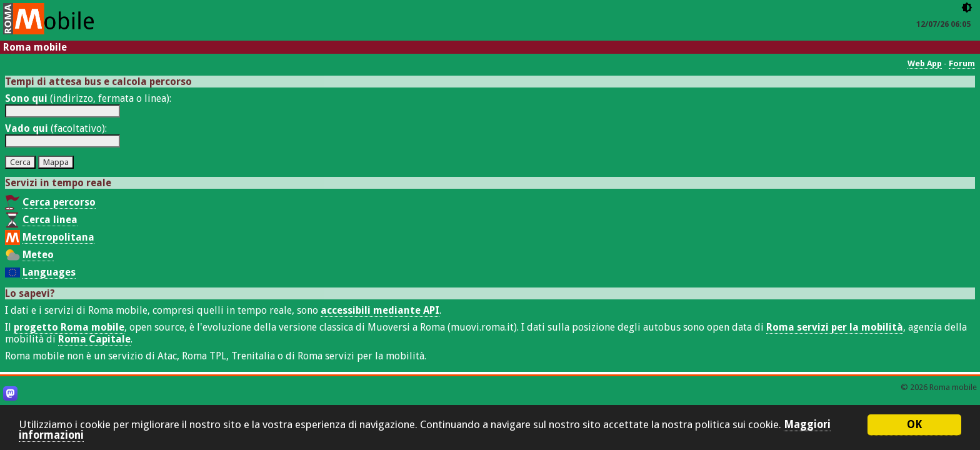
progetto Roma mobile (69, 327)
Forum (962, 63)
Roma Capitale (94, 339)
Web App (925, 63)
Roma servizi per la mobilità (835, 327)
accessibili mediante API (380, 310)
